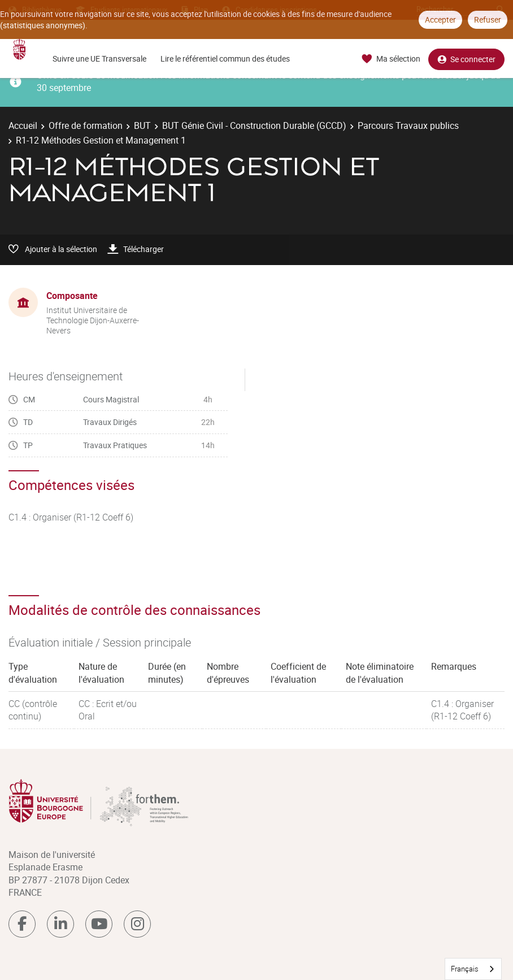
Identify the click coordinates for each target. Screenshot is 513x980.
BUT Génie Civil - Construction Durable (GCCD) (254, 125)
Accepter (440, 19)
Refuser (488, 19)
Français (465, 969)
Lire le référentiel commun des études (225, 58)
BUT (142, 125)
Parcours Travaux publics (408, 125)
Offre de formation (86, 125)
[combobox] (473, 969)
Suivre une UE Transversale (99, 58)
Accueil (23, 125)
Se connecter (466, 59)
